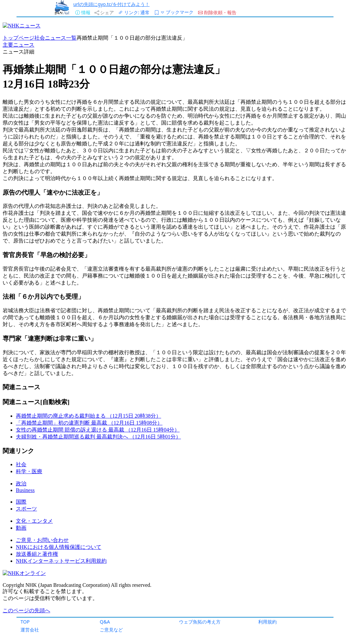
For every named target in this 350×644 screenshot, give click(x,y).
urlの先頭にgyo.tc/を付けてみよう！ (111, 4)
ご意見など (111, 630)
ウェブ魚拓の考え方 (200, 622)
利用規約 (267, 622)
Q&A (105, 622)
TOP (25, 622)
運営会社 (30, 630)
